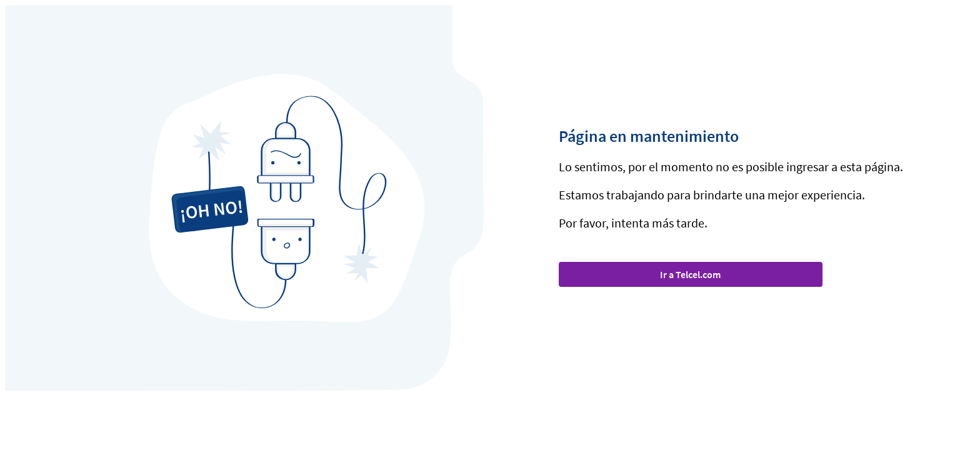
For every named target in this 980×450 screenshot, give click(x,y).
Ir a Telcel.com (690, 274)
